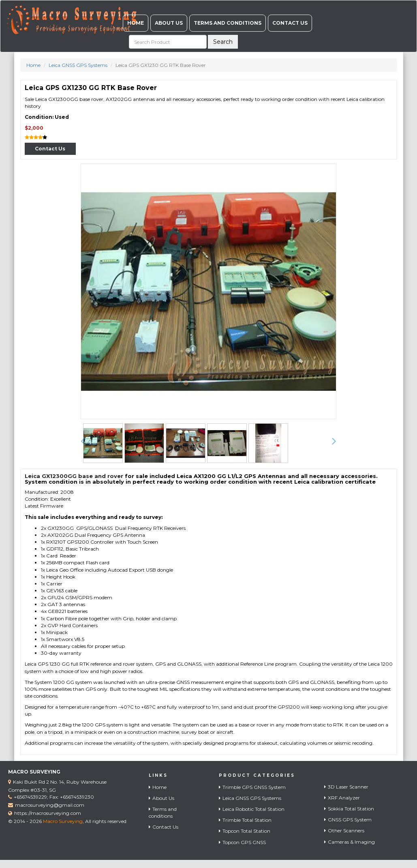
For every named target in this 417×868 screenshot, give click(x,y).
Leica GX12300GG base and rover (74, 476)
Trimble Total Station (245, 820)
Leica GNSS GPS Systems (78, 65)
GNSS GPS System (348, 820)
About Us (169, 23)
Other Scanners (344, 830)
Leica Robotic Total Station (252, 809)
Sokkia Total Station (349, 809)
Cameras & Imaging (350, 842)
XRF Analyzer (342, 798)
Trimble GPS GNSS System (252, 787)
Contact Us (290, 23)
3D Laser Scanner (346, 787)
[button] (83, 442)
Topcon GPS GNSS (242, 842)
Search (223, 42)
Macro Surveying (63, 821)
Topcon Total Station (245, 831)
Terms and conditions (228, 23)
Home (136, 23)
